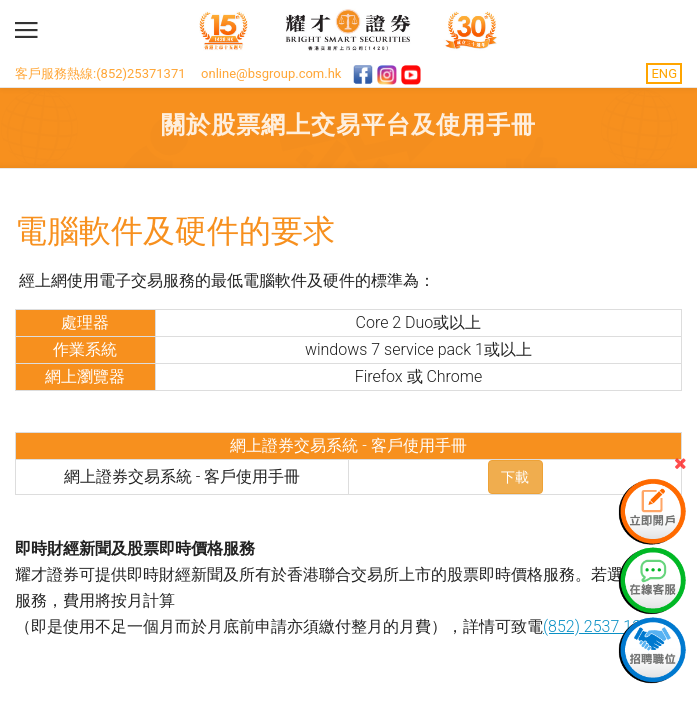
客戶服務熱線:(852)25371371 (100, 73)
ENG (664, 73)
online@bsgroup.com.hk (271, 73)
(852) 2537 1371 (601, 626)
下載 (515, 477)
